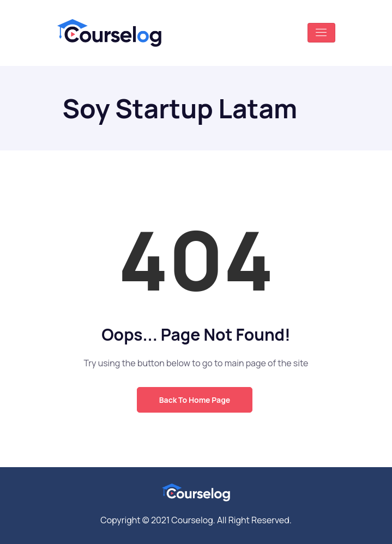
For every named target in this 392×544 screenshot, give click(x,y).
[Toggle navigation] (321, 33)
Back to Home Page (195, 400)
